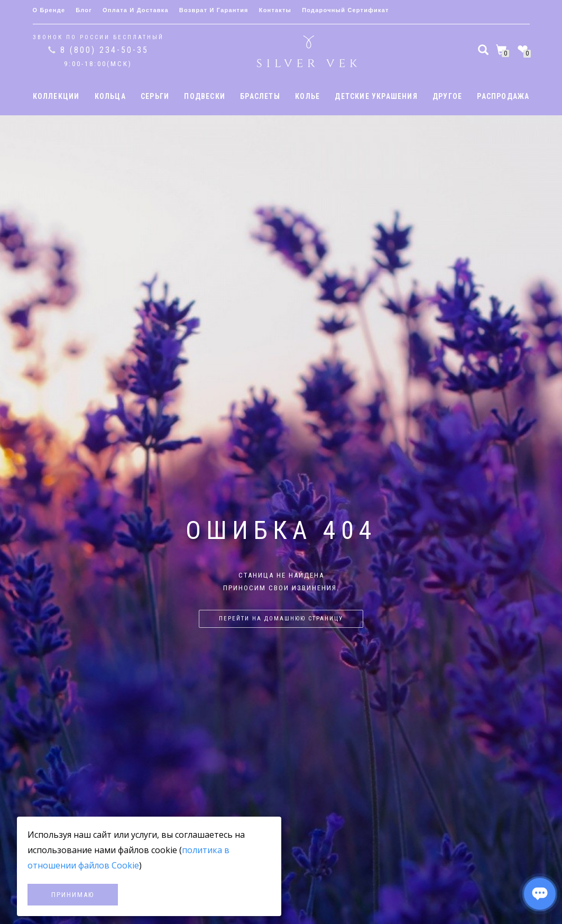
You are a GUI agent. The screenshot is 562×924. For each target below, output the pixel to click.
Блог (84, 10)
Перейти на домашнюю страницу (281, 619)
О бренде (49, 10)
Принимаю (73, 895)
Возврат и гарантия (214, 10)
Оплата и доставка (136, 10)
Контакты (275, 10)
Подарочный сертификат (345, 10)
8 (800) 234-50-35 (104, 50)
